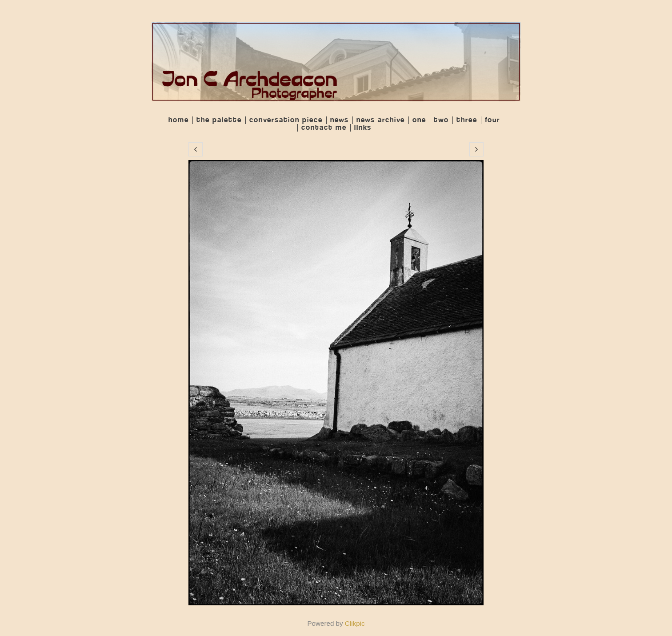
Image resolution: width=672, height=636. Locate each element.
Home (179, 120)
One (419, 120)
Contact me (324, 128)
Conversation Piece (286, 120)
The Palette (219, 120)
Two (441, 120)
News (340, 120)
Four (492, 120)
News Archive (381, 120)
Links (363, 128)
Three (467, 120)
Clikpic (355, 623)
